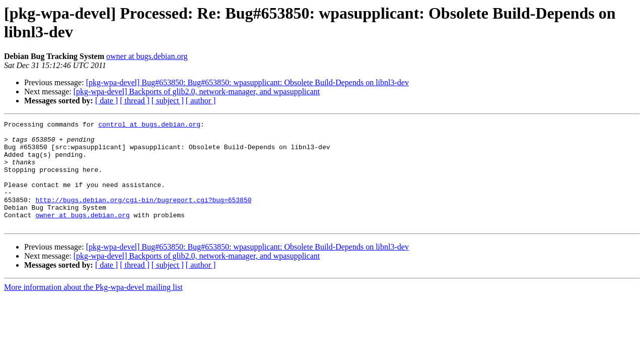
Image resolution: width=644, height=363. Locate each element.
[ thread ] (135, 101)
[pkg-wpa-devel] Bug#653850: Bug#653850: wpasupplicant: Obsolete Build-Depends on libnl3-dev (247, 82)
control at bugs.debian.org (149, 126)
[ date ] (106, 101)
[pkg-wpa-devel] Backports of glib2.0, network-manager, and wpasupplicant (197, 92)
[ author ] (201, 101)
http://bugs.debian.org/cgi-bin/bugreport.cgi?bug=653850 (143, 216)
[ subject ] (168, 101)
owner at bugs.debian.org (147, 56)
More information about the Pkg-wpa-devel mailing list (93, 308)
